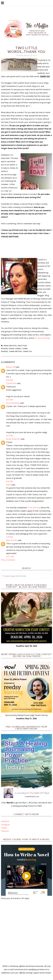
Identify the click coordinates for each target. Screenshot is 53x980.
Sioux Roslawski (13, 403)
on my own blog (34, 508)
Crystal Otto (11, 383)
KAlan (9, 485)
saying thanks (15, 349)
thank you (27, 351)
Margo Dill (11, 367)
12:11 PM (10, 557)
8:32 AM (9, 380)
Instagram (5, 825)
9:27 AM (9, 400)
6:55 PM (9, 481)
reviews (4, 349)
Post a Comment (8, 560)
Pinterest (5, 831)
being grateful (10, 346)
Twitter (4, 828)
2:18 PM (9, 537)
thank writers (15, 351)
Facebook (5, 821)
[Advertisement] (26, 932)
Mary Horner (12, 540)
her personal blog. (42, 338)
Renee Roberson (13, 439)
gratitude (22, 346)
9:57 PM (9, 436)
